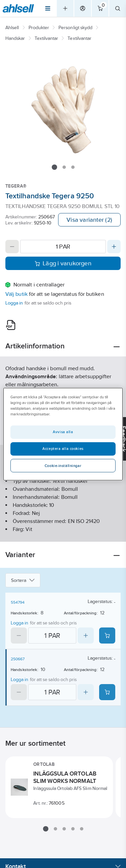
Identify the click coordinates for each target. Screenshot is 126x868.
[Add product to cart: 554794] (107, 636)
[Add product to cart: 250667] (107, 692)
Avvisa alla (63, 432)
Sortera (23, 580)
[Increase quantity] (114, 247)
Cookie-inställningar (63, 466)
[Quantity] (63, 247)
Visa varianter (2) (89, 220)
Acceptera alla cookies (63, 449)
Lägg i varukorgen (63, 263)
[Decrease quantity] (12, 247)
